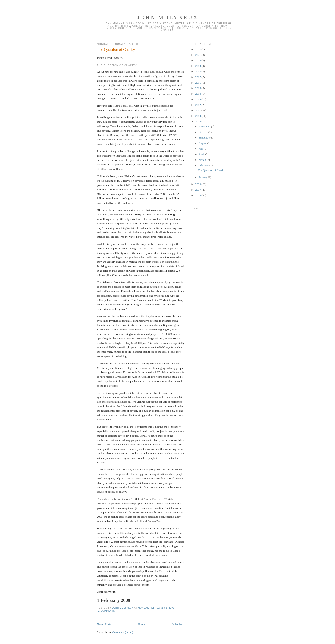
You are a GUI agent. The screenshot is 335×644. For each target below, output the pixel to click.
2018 (198, 71)
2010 (198, 116)
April (202, 154)
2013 (198, 99)
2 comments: (107, 611)
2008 (198, 184)
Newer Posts (104, 624)
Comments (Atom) (123, 632)
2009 (198, 122)
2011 (198, 110)
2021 (198, 55)
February (204, 165)
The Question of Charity (116, 50)
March (203, 160)
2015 (198, 88)
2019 (198, 66)
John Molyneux (168, 17)
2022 (198, 49)
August (203, 143)
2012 (198, 105)
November (205, 126)
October (203, 132)
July (201, 149)
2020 (198, 60)
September (205, 138)
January (203, 177)
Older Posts (178, 624)
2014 (198, 94)
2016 (198, 83)
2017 (198, 77)
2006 (198, 195)
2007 (198, 190)
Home (141, 624)
